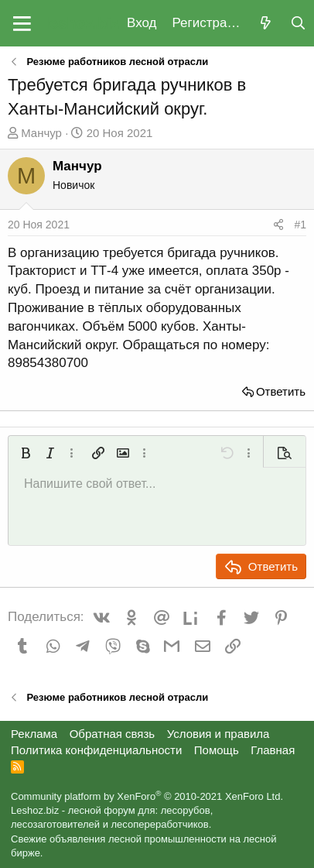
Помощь (217, 750)
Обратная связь (113, 734)
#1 (300, 225)
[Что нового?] (265, 24)
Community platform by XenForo (147, 796)
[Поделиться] (278, 225)
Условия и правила (218, 734)
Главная (273, 750)
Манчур (41, 133)
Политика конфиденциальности (96, 750)
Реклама (34, 734)
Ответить (281, 391)
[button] (22, 23)
